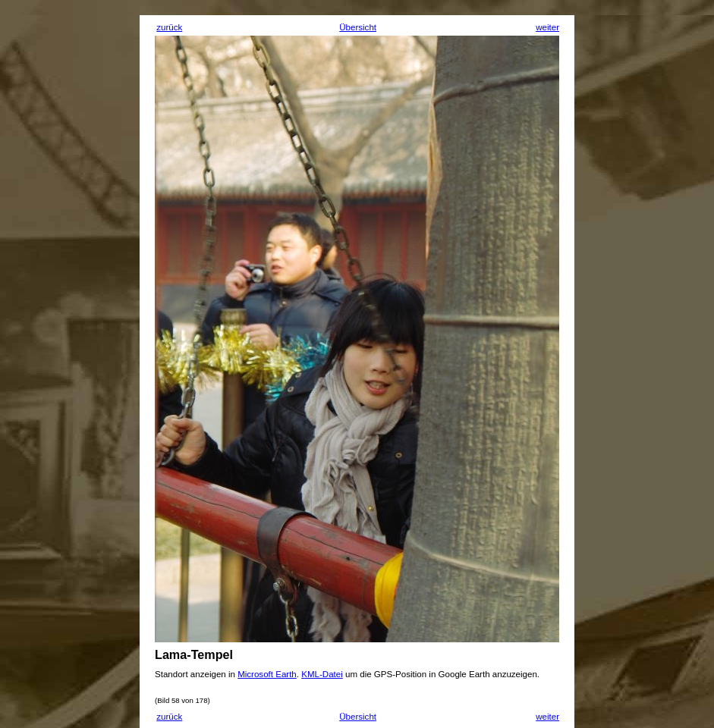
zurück (169, 27)
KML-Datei (322, 674)
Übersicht (358, 27)
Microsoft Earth (267, 674)
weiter (547, 27)
